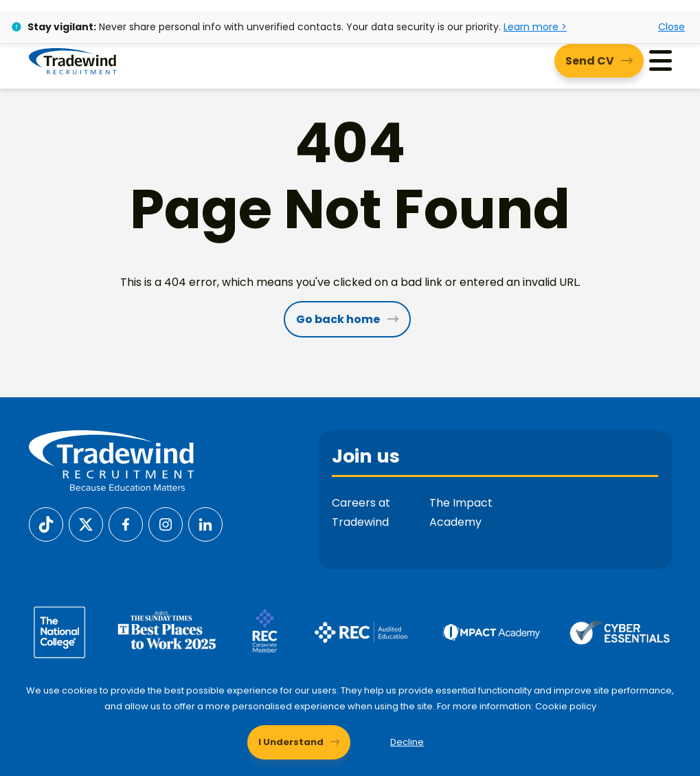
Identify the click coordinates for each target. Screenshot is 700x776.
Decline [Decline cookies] (407, 742)
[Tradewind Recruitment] (72, 60)
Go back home (338, 319)
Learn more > (535, 27)
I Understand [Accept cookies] (291, 742)
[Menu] (661, 61)
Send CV (590, 61)
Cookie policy (566, 706)
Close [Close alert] (671, 27)
